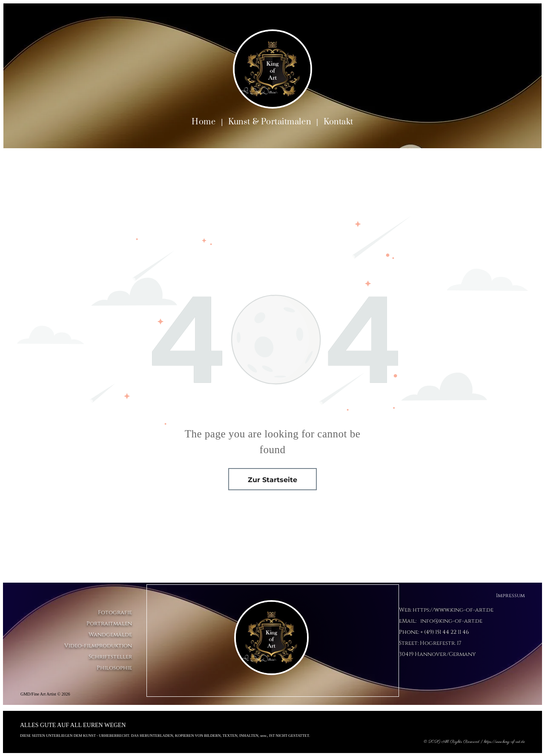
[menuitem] (204, 122)
